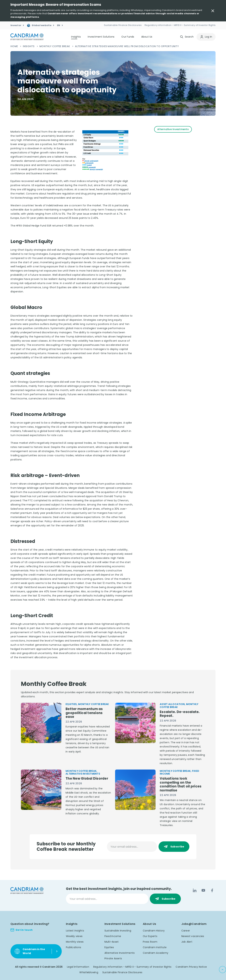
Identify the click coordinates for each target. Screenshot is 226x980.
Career (186, 931)
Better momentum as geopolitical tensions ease (84, 713)
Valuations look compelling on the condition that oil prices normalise (181, 784)
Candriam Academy (156, 953)
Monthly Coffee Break (55, 46)
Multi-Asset (112, 942)
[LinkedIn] (195, 890)
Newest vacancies (193, 936)
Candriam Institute (155, 947)
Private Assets (113, 958)
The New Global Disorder (87, 779)
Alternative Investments (120, 953)
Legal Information (78, 967)
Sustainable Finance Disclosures (122, 972)
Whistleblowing (89, 972)
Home (14, 46)
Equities (109, 947)
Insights (29, 46)
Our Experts (150, 936)
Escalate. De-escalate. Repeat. (180, 714)
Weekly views (74, 936)
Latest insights (75, 931)
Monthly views (75, 942)
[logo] (27, 37)
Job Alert (187, 942)
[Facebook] (212, 890)
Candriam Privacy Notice (191, 967)
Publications (74, 947)
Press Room (150, 942)
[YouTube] (203, 890)
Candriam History (154, 931)
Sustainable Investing (118, 931)
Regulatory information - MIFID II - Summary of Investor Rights (132, 967)
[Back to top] (223, 970)
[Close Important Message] (213, 11)
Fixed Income (113, 936)
